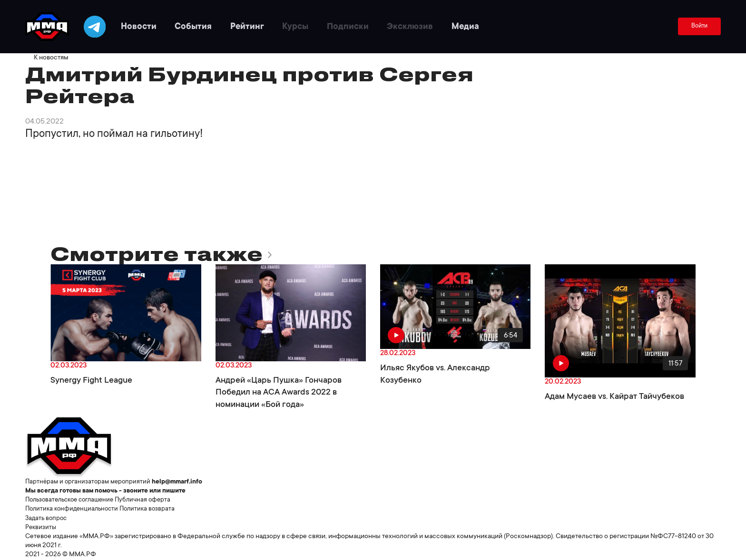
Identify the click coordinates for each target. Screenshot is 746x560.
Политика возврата (154, 509)
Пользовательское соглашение (74, 500)
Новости (149, 27)
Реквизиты (42, 528)
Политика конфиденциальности (74, 509)
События (207, 27)
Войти (698, 27)
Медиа (495, 27)
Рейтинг (264, 27)
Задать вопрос (47, 519)
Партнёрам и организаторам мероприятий (90, 482)
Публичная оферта (153, 500)
